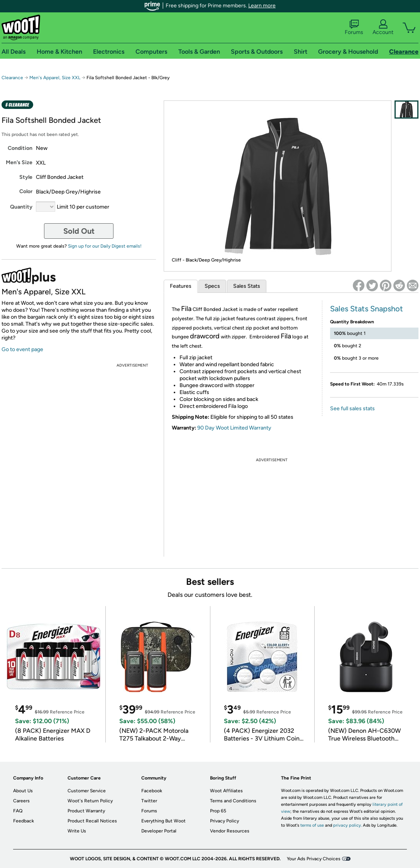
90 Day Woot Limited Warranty (234, 428)
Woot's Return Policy (90, 801)
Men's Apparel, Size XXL (55, 78)
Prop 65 (218, 811)
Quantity (21, 207)
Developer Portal (159, 831)
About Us (23, 791)
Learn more (262, 6)
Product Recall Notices (92, 821)
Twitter (149, 801)
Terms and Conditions (233, 801)
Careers (21, 801)
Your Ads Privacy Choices (314, 859)
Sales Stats (247, 286)
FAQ (18, 811)
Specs (212, 286)
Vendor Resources (230, 831)
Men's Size (19, 162)
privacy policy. (347, 825)
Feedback (24, 821)
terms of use (312, 825)
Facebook (152, 791)
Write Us (77, 831)
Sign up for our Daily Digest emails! (105, 246)
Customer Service (87, 791)
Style (26, 177)
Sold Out (79, 231)
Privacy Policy (224, 821)
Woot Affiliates (226, 791)
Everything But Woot (163, 821)
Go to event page (22, 349)
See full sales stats (352, 409)
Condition (20, 148)
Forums (354, 27)
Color (26, 191)
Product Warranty (86, 811)
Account (383, 27)
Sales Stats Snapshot (367, 309)
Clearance (12, 78)
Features (181, 286)
